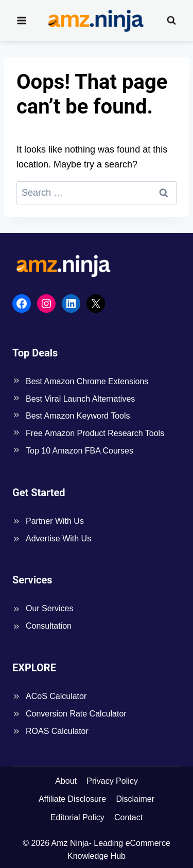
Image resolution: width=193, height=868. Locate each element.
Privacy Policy (112, 781)
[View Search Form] (171, 21)
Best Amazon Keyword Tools (78, 416)
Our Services (49, 608)
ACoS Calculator (56, 696)
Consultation (49, 626)
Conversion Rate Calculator (76, 714)
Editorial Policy (77, 817)
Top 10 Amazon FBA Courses (80, 451)
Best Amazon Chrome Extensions (87, 381)
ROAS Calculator (57, 731)
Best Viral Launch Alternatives (80, 399)
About (66, 781)
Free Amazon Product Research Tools (95, 433)
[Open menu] (22, 20)
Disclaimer (135, 799)
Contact (128, 817)
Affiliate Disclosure (72, 799)
